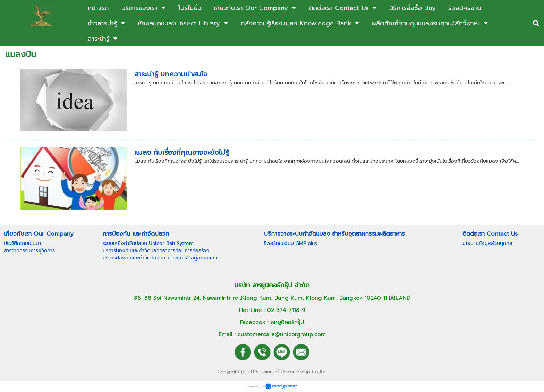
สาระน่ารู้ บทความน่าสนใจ (171, 74)
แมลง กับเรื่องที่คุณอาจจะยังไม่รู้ (182, 152)
